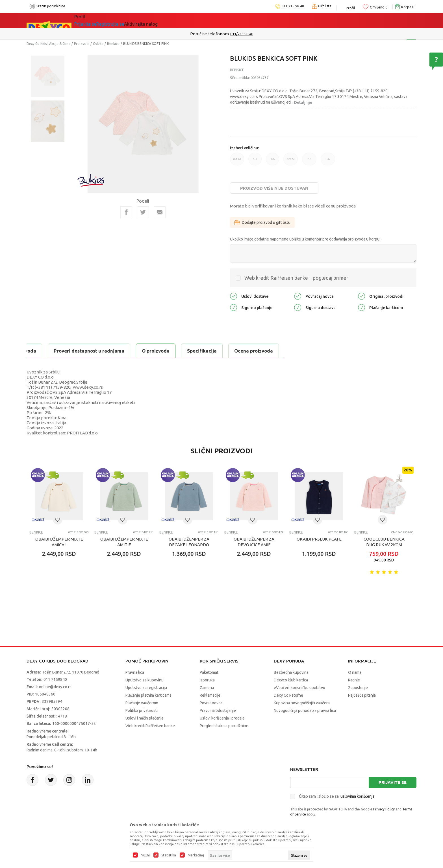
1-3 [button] (255, 161)
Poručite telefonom (209, 34)
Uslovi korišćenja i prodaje (222, 718)
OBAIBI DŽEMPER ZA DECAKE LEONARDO (189, 542)
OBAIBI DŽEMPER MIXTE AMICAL (59, 542)
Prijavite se (393, 782)
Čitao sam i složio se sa (337, 796)
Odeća (98, 44)
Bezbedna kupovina (291, 672)
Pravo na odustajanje (218, 710)
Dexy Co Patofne (288, 695)
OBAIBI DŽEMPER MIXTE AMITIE (124, 542)
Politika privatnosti (142, 710)
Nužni (145, 855)
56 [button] (328, 161)
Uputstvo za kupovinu (145, 680)
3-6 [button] (272, 161)
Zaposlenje (358, 688)
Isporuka (207, 680)
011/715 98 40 (242, 34)
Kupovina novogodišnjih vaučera (302, 703)
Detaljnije (303, 102)
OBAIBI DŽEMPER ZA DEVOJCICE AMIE (254, 542)
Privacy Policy (384, 809)
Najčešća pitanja (362, 695)
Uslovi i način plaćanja (144, 718)
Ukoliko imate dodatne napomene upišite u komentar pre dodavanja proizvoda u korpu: (305, 239)
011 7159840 (55, 679)
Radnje (354, 680)
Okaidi (203, 20)
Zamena (207, 688)
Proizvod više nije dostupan (274, 188)
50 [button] (309, 161)
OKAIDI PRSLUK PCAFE (319, 539)
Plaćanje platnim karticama (148, 695)
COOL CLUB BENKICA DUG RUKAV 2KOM (384, 542)
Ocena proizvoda (147, 351)
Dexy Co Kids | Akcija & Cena (48, 44)
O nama (355, 672)
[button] (58, 520)
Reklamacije (210, 695)
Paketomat (209, 672)
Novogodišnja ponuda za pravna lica (305, 710)
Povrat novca (211, 703)
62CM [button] (291, 161)
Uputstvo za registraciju (146, 688)
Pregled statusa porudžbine (224, 726)
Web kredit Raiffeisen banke (150, 726)
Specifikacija (95, 351)
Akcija (132, 20)
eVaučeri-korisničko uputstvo (299, 688)
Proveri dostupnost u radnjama (219, 351)
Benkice (113, 44)
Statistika (169, 855)
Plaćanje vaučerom (142, 703)
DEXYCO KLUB (166, 20)
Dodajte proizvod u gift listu (262, 222)
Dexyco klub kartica (291, 680)
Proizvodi (82, 44)
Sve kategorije (97, 20)
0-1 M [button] (237, 161)
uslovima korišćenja (357, 796)
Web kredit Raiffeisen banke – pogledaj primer (296, 278)
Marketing (196, 855)
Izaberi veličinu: (244, 148)
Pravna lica (135, 672)
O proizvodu (49, 351)
